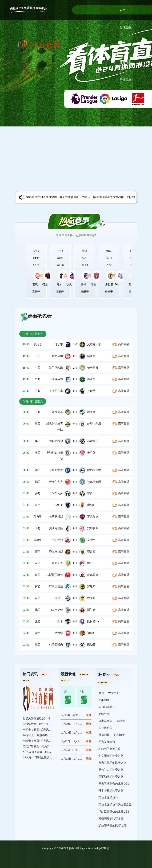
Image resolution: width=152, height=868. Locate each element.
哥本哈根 (119, 735)
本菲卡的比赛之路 (110, 749)
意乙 (38, 645)
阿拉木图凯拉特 (108, 798)
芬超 (38, 391)
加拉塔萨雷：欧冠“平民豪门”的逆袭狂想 (47, 724)
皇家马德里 (105, 721)
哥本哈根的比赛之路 (111, 791)
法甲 (38, 505)
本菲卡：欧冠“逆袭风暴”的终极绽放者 (46, 741)
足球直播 (125, 27)
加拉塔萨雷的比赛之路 (112, 825)
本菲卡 (121, 721)
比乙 (38, 610)
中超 (38, 379)
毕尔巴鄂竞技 (107, 707)
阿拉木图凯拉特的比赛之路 (115, 805)
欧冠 (101, 693)
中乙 (38, 356)
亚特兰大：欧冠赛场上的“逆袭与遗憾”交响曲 (50, 735)
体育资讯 (125, 62)
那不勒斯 (104, 700)
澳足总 (38, 344)
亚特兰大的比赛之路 (111, 770)
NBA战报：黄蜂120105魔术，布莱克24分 (48, 752)
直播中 (36, 291)
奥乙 (38, 424)
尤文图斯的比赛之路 (111, 756)
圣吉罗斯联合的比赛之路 (114, 784)
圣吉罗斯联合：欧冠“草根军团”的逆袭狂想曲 (50, 746)
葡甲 (38, 552)
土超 (38, 528)
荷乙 (38, 563)
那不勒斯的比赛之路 (111, 777)
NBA (36, 251)
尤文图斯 (114, 693)
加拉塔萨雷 (105, 728)
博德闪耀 (104, 735)
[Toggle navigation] (90, 46)
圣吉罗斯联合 (107, 742)
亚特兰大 (104, 714)
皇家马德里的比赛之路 (112, 763)
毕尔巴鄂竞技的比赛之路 (114, 811)
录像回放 (125, 80)
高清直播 (121, 344)
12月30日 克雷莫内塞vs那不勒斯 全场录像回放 (89, 715)
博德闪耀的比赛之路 (111, 818)
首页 (123, 10)
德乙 (38, 470)
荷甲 (38, 633)
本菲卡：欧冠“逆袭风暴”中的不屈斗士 (46, 730)
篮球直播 (125, 45)
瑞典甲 (38, 517)
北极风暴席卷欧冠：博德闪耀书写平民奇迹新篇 (52, 718)
